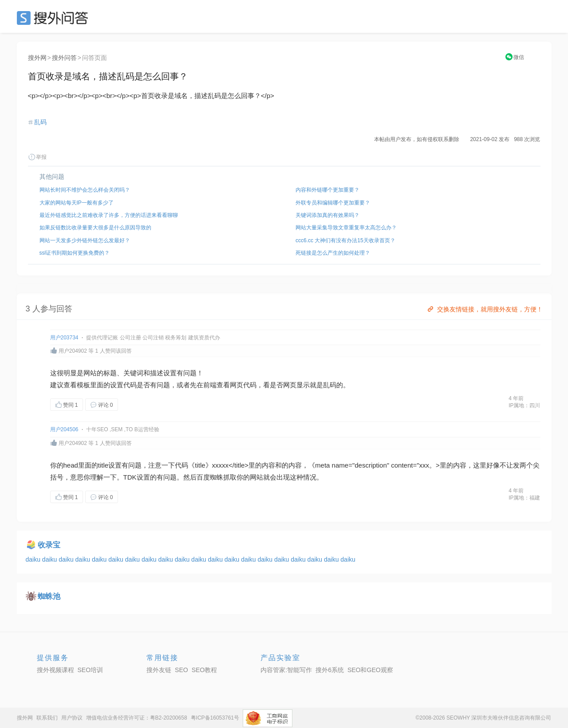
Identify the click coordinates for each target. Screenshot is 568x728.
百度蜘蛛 (210, 477)
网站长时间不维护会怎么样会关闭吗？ (85, 190)
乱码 (40, 122)
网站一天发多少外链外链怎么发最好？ (85, 240)
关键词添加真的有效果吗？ (327, 215)
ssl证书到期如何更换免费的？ (75, 253)
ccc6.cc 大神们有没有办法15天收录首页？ (345, 240)
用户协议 (72, 718)
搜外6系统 (330, 670)
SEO (55, 18)
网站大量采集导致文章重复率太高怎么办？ (346, 228)
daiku (34, 559)
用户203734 (64, 338)
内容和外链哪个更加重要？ (327, 190)
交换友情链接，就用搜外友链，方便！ (484, 309)
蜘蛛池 (49, 596)
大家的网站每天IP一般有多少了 (77, 203)
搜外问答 (64, 58)
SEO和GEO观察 (370, 670)
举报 (37, 157)
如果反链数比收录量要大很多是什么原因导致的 (95, 228)
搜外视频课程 (55, 670)
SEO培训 (91, 670)
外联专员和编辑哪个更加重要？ (333, 203)
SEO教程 (205, 670)
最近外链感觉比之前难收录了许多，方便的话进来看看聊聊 (109, 215)
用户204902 (73, 351)
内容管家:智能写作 (286, 670)
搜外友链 (159, 670)
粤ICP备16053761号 (215, 718)
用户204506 (64, 429)
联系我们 (47, 718)
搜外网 (37, 58)
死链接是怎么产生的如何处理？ (333, 253)
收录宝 (49, 545)
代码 (130, 385)
